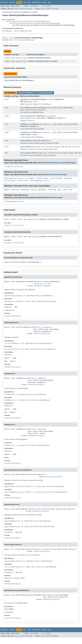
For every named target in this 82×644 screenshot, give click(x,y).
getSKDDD (68, 178)
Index (44, 2)
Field (17, 9)
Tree (29, 2)
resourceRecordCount (29, 153)
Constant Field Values (14, 225)
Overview (4, 2)
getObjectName (42, 178)
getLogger (30, 178)
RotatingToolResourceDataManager (19, 80)
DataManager (7, 31)
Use (25, 2)
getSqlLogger (10, 180)
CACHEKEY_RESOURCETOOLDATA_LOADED (42, 61)
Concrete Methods (45, 93)
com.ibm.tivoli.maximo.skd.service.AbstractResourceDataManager (35, 23)
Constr (22, 9)
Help (49, 2)
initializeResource (29, 116)
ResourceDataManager (23, 31)
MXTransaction (26, 102)
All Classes (46, 6)
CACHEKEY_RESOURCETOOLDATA (39, 58)
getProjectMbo (56, 178)
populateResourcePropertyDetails (35, 141)
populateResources (28, 147)
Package (12, 2)
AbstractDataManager (56, 174)
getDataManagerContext (14, 178)
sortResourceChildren (14, 167)
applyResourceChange (29, 99)
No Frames (34, 6)
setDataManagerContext (39, 180)
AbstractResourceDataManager (22, 40)
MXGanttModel (26, 135)
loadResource (26, 124)
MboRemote (43, 99)
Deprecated (36, 2)
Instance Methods (26, 93)
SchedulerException (43, 286)
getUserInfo (23, 180)
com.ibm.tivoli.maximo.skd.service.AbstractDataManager (28, 21)
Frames (26, 6)
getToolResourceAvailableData (33, 108)
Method (30, 9)
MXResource (43, 116)
